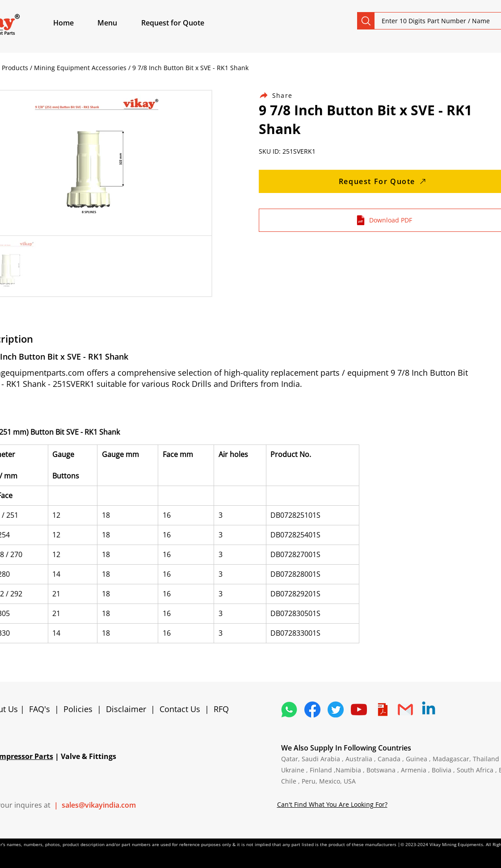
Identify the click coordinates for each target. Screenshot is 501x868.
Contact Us (180, 709)
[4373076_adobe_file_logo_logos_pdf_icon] (382, 709)
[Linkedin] (429, 709)
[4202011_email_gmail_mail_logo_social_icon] (405, 709)
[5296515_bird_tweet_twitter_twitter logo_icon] (336, 709)
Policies (78, 709)
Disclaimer (128, 709)
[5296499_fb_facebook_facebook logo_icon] (312, 709)
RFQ (221, 709)
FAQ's (40, 709)
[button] (118, 23)
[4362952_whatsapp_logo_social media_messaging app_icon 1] (289, 709)
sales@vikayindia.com (99, 805)
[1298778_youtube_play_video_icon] (359, 709)
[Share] (281, 95)
